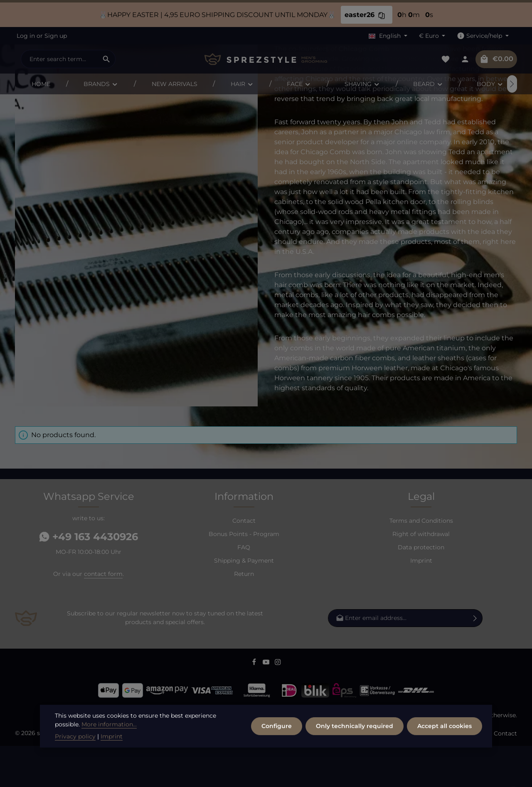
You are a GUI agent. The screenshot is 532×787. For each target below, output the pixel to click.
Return (244, 615)
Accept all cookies (445, 750)
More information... (109, 748)
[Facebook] (255, 705)
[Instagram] (278, 705)
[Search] (107, 59)
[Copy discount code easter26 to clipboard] (382, 15)
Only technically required (355, 750)
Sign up (56, 36)
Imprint (421, 602)
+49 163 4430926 (89, 578)
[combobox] (59, 59)
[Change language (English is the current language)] (388, 36)
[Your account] (465, 59)
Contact (244, 562)
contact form (103, 615)
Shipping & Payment (244, 602)
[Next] (512, 84)
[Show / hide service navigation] (483, 36)
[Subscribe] (475, 659)
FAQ (244, 588)
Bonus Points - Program (244, 575)
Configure (277, 750)
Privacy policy (75, 760)
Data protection (421, 588)
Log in (26, 36)
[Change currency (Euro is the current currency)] (432, 36)
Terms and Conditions (421, 562)
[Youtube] (267, 705)
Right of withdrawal (421, 575)
